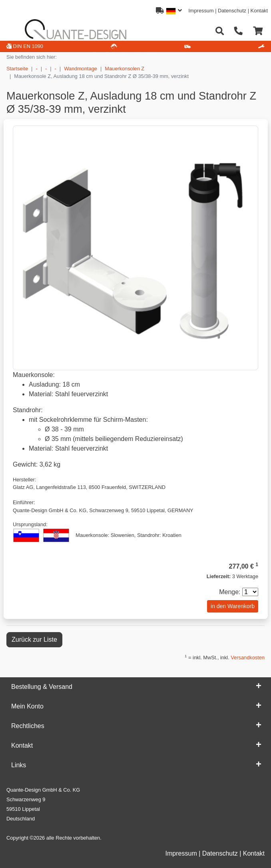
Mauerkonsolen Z (125, 69)
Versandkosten (248, 657)
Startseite (17, 69)
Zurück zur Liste (34, 640)
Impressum (201, 11)
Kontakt (259, 11)
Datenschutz (232, 11)
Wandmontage (81, 69)
